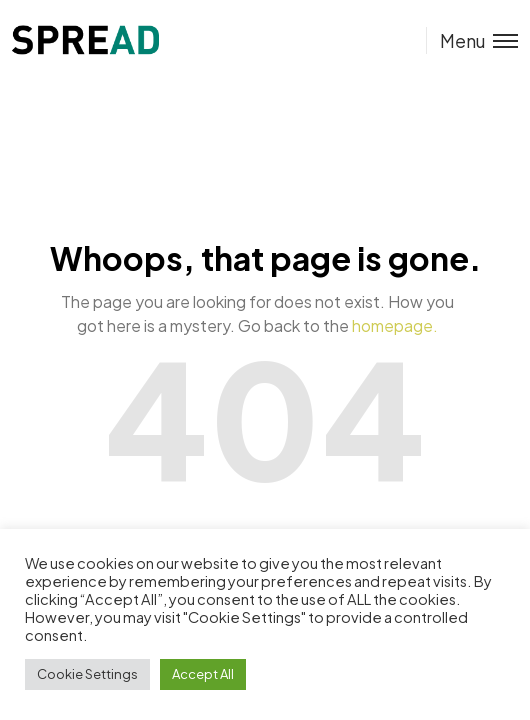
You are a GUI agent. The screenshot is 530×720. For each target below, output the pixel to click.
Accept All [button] (203, 674)
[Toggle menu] (472, 40)
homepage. (395, 325)
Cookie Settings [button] (87, 674)
